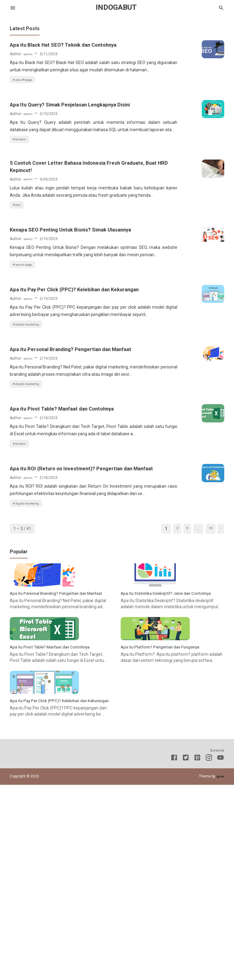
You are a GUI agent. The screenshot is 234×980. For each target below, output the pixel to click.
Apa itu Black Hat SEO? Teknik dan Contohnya (59, 49)
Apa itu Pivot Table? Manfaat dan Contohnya (57, 524)
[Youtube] (220, 954)
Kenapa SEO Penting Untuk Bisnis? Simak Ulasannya (60, 291)
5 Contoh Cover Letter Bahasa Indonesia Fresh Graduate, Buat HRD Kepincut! (62, 209)
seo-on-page (27, 338)
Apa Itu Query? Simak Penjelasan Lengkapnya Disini (58, 127)
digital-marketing (30, 416)
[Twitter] (186, 954)
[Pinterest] (197, 954)
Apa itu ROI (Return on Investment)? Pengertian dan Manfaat (62, 602)
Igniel (220, 971)
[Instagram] (209, 954)
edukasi (23, 174)
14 (207, 676)
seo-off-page (27, 96)
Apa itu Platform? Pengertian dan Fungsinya (167, 824)
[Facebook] (174, 954)
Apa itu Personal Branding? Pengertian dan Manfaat (66, 446)
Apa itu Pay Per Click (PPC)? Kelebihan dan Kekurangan (65, 368)
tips (19, 260)
